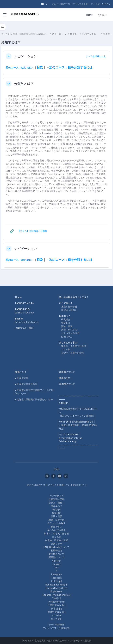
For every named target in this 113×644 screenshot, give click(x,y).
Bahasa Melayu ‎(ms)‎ (56, 588)
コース (3, 34)
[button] (44, 4)
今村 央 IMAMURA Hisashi (73, 34)
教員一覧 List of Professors (58, 34)
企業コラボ (56, 544)
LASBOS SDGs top (24, 313)
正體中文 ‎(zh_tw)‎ (57, 605)
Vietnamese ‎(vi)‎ (56, 602)
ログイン (106, 4)
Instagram (57, 574)
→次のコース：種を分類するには (69, 67)
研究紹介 (66, 319)
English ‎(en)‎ (56, 591)
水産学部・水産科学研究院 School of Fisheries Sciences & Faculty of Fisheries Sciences (28, 34)
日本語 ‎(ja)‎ (56, 581)
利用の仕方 (65, 378)
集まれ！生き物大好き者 (74, 346)
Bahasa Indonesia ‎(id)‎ (56, 585)
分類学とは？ (24, 84)
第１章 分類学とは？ (107, 34)
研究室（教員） (69, 310)
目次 (40, 67)
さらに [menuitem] (101, 15)
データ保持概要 (56, 625)
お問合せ (56, 561)
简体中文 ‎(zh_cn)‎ (56, 612)
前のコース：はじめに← (20, 68)
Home (18, 297)
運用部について (67, 372)
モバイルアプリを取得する (56, 628)
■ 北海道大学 (22, 378)
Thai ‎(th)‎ (56, 598)
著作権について (67, 384)
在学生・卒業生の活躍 (73, 353)
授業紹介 (66, 323)
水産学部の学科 (69, 307)
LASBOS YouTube (24, 303)
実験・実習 (67, 326)
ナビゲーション (25, 56)
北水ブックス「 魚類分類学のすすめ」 (91, 34)
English (57, 564)
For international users (27, 322)
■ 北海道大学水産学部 (26, 384)
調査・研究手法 (69, 330)
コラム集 (66, 349)
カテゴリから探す (70, 333)
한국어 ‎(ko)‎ (56, 619)
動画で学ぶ (67, 337)
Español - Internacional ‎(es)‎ (57, 595)
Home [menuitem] (89, 15)
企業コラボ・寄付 (24, 328)
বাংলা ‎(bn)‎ (57, 615)
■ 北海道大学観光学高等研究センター (34, 399)
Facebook (57, 578)
